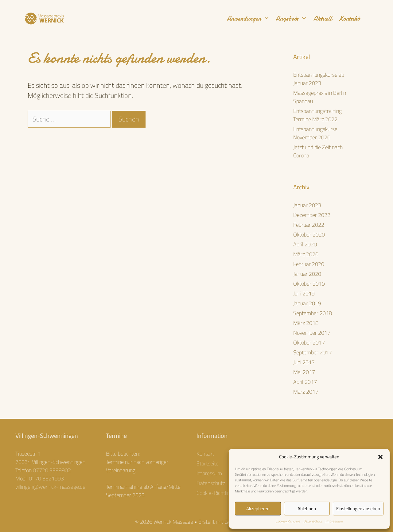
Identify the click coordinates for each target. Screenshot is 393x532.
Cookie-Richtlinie (288, 521)
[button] (380, 457)
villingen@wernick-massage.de (50, 487)
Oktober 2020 (309, 235)
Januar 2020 (307, 274)
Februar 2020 (309, 264)
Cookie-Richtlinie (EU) (220, 493)
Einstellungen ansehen (358, 509)
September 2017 (313, 352)
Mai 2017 (304, 372)
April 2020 (305, 244)
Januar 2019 (307, 303)
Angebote (293, 18)
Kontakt (349, 18)
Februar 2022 (309, 225)
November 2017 (312, 333)
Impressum (334, 521)
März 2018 (306, 323)
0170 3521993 (46, 478)
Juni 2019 (304, 293)
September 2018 (313, 313)
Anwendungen (250, 18)
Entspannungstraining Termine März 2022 (317, 115)
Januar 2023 (307, 205)
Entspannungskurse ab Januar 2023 (319, 79)
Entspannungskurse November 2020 (315, 133)
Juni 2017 (304, 362)
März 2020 (306, 254)
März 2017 (306, 392)
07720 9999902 (52, 470)
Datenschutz (313, 521)
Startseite (208, 463)
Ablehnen (307, 509)
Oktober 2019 (309, 284)
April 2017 (305, 382)
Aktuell (323, 18)
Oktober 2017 (309, 343)
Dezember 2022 (312, 215)
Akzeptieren (258, 509)
